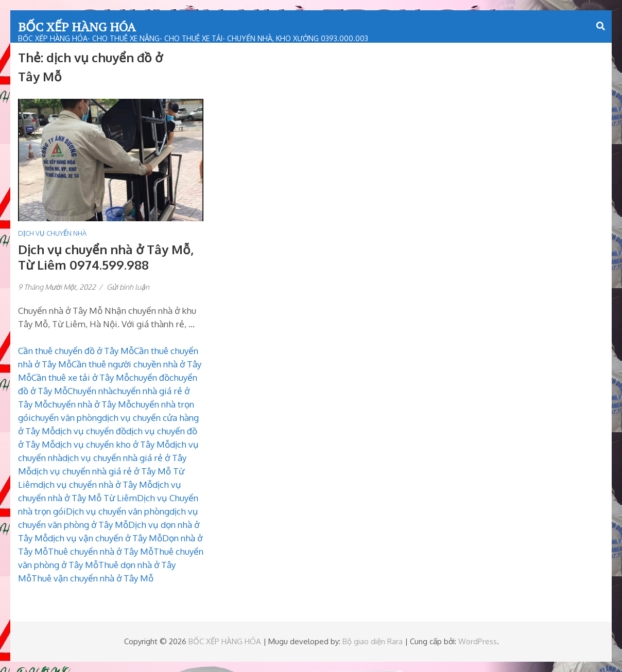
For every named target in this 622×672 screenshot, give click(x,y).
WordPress (478, 641)
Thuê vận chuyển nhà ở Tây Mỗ (92, 578)
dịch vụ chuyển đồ (91, 431)
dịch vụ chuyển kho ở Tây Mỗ (113, 444)
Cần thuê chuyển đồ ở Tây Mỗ (76, 351)
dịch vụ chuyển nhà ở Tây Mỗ (95, 484)
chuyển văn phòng (66, 418)
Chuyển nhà (90, 391)
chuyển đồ (149, 377)
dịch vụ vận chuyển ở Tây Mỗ (105, 538)
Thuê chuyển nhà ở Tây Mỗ (101, 551)
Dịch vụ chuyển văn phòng (118, 511)
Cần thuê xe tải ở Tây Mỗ (80, 377)
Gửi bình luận (128, 287)
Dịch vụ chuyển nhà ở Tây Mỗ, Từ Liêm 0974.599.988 (106, 257)
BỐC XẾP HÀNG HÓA (77, 27)
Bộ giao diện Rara (373, 641)
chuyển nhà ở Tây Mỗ (90, 404)
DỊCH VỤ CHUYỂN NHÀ (52, 233)
